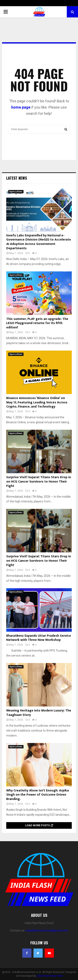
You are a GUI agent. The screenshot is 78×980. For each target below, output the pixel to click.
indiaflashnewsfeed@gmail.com (47, 930)
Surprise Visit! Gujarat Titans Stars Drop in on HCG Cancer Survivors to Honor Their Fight (39, 482)
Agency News (16, 192)
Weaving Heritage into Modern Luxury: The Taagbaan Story (39, 713)
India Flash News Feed (50, 976)
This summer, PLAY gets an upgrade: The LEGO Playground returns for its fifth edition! (37, 323)
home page (21, 107)
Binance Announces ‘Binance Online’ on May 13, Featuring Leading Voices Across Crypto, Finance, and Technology (37, 402)
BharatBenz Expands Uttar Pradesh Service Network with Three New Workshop (39, 638)
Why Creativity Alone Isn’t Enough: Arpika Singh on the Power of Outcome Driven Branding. (38, 795)
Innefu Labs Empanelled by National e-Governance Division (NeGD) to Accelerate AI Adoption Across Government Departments (39, 242)
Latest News (17, 178)
